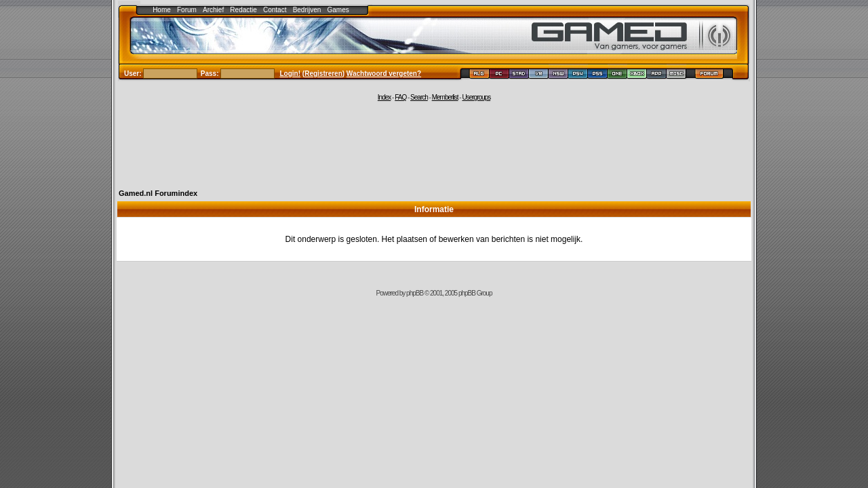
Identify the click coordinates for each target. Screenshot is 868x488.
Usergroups (476, 97)
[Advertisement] (434, 144)
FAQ (400, 97)
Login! (291, 74)
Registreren (323, 74)
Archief (213, 10)
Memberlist (445, 97)
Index (384, 97)
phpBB (415, 293)
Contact (275, 10)
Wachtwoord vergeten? (384, 74)
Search (419, 97)
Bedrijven (307, 10)
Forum (187, 10)
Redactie (243, 10)
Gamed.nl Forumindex (158, 193)
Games (338, 10)
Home (162, 10)
